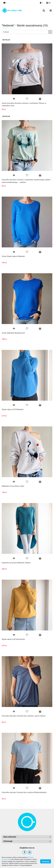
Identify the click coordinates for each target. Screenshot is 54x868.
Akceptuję (46, 861)
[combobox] (27, 32)
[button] (48, 3)
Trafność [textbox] (6, 32)
